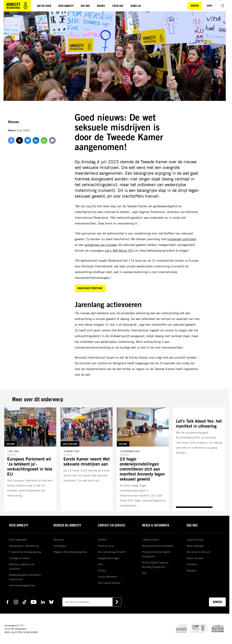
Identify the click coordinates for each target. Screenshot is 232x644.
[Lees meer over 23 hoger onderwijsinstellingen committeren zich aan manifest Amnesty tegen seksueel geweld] (143, 459)
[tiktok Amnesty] (24, 602)
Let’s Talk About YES (119, 250)
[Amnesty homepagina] (17, 6)
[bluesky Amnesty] (51, 602)
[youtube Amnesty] (34, 602)
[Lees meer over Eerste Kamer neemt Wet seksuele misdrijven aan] (87, 459)
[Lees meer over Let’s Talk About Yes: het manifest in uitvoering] (199, 459)
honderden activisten (182, 239)
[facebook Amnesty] (8, 602)
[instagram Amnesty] (16, 602)
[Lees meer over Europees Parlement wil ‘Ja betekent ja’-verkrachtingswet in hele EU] (30, 459)
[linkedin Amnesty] (43, 602)
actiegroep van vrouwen (101, 245)
